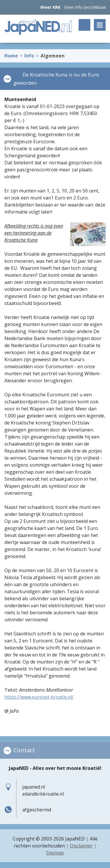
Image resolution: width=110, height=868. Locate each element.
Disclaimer (81, 846)
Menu (100, 25)
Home (11, 54)
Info (29, 54)
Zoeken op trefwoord (84, 25)
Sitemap (55, 853)
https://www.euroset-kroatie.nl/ (39, 697)
